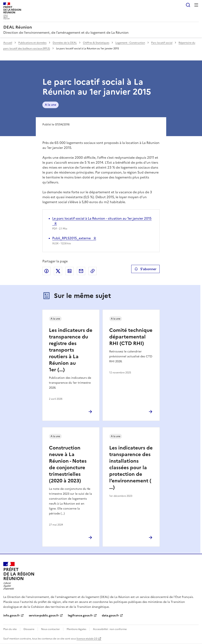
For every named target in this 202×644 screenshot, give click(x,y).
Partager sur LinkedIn (70, 271)
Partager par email (81, 271)
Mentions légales (76, 629)
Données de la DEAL (65, 43)
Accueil (8, 43)
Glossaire (29, 629)
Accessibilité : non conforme (110, 629)
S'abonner (145, 269)
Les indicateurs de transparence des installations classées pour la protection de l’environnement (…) (131, 468)
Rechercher (188, 5)
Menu (196, 5)
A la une (50, 105)
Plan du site (10, 629)
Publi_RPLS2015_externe (72, 238)
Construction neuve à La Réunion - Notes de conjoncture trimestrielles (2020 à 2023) (68, 464)
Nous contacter (50, 629)
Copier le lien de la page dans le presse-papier (93, 271)
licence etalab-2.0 (87, 639)
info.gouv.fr (12, 616)
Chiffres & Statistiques (96, 43)
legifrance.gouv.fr (80, 616)
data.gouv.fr (110, 616)
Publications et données (32, 43)
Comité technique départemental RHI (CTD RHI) (131, 337)
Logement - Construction (130, 43)
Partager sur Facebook (46, 271)
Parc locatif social (162, 43)
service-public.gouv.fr (44, 616)
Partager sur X (58, 271)
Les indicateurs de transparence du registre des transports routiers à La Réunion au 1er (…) (71, 350)
